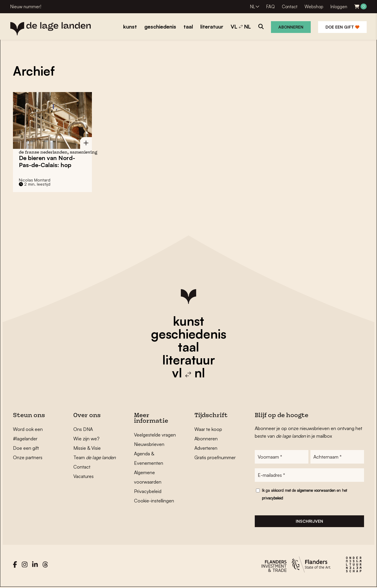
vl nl (188, 373)
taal (188, 347)
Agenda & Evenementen (149, 458)
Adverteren (206, 448)
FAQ (271, 7)
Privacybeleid (148, 491)
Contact (290, 7)
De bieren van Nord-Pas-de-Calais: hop (47, 161)
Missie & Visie (87, 448)
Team (95, 457)
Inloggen (339, 7)
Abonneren (291, 27)
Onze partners (28, 457)
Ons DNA (83, 429)
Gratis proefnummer (215, 457)
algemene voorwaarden (316, 490)
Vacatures (83, 476)
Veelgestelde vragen (155, 435)
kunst (188, 321)
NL (253, 7)
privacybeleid (272, 498)
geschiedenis (189, 334)
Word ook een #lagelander (28, 434)
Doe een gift (342, 27)
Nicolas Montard (35, 180)
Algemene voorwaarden (148, 477)
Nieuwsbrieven (149, 444)
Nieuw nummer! (26, 7)
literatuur (189, 360)
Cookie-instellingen (154, 501)
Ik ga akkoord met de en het (304, 494)
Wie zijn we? (86, 439)
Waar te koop (208, 429)
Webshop (314, 7)
